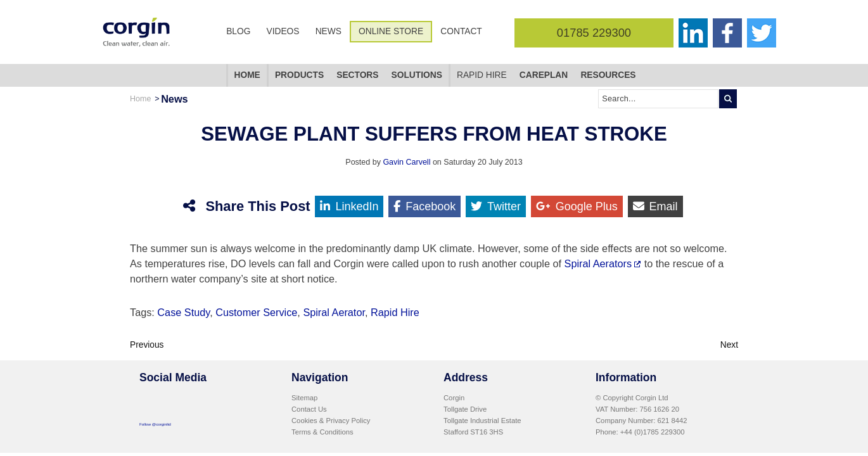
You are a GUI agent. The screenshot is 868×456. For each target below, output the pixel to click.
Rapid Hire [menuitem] (482, 75)
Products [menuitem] (299, 75)
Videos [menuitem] (283, 31)
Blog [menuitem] (238, 31)
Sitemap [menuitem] (304, 398)
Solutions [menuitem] (417, 75)
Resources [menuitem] (608, 75)
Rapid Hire (395, 312)
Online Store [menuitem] (391, 31)
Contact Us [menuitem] (309, 409)
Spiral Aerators (598, 263)
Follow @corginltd (155, 424)
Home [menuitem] (247, 75)
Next (729, 345)
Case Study (183, 312)
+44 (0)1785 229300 (653, 432)
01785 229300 (594, 33)
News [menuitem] (329, 31)
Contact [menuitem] (461, 31)
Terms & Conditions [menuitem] (322, 432)
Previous (147, 345)
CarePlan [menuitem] (544, 75)
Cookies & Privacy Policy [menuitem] (331, 421)
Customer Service (256, 312)
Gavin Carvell (406, 162)
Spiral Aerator (334, 312)
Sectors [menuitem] (357, 75)
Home (140, 99)
